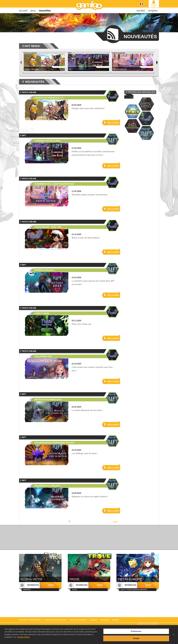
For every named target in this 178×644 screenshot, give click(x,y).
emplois (153, 11)
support (94, 620)
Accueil (23, 11)
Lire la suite (113, 123)
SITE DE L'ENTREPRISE (30, 620)
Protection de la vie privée (55, 620)
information (33, 585)
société (141, 11)
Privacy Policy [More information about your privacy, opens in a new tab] (24, 638)
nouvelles (45, 11)
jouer (51, 585)
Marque (115, 620)
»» (115, 522)
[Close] (174, 636)
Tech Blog (104, 620)
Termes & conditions (78, 620)
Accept (136, 640)
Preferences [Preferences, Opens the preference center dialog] (136, 633)
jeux (33, 11)
